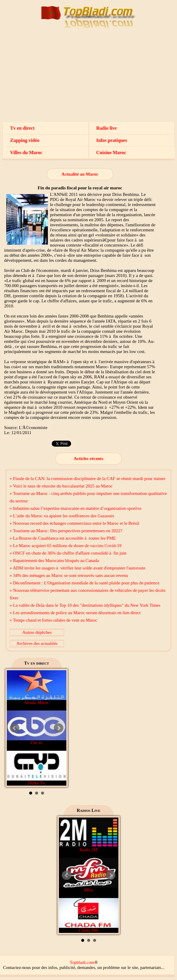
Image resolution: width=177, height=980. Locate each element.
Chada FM (89, 915)
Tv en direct (22, 128)
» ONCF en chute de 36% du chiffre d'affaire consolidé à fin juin (68, 553)
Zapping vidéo (25, 140)
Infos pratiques (112, 140)
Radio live (107, 128)
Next (59, 728)
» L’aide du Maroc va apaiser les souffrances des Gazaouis (62, 516)
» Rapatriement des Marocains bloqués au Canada (54, 561)
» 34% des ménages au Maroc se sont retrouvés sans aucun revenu (69, 575)
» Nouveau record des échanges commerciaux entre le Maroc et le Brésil (74, 523)
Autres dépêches (37, 632)
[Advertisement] (88, 78)
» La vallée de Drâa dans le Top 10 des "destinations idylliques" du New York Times (85, 605)
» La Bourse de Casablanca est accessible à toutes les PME (63, 538)
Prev (15, 728)
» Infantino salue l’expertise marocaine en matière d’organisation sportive (75, 508)
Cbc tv (37, 728)
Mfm (89, 875)
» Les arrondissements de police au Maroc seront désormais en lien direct (75, 613)
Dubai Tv (37, 768)
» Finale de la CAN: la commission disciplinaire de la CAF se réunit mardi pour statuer (87, 479)
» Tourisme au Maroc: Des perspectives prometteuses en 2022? (66, 531)
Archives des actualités (37, 643)
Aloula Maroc (37, 688)
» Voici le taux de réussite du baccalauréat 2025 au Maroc (61, 486)
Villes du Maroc (26, 153)
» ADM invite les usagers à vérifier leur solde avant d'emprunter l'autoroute (77, 568)
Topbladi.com (82, 962)
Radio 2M (89, 835)
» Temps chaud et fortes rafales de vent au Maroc (53, 620)
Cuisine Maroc (111, 153)
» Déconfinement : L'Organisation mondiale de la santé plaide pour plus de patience (84, 583)
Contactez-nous (17, 967)
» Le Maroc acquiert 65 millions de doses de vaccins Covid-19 (65, 546)
